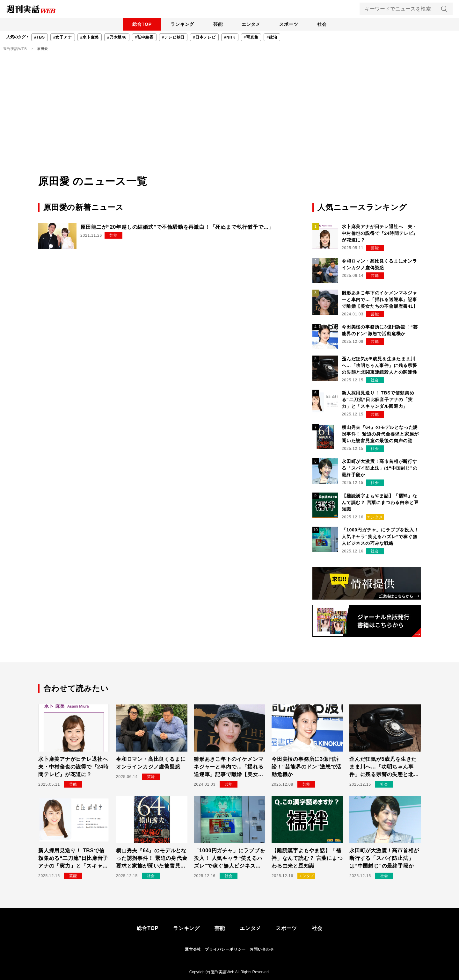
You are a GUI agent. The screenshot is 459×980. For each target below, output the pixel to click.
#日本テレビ (204, 37)
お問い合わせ (262, 949)
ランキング (180, 24)
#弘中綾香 (144, 37)
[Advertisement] (229, 126)
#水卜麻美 (90, 37)
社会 (325, 24)
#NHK (230, 37)
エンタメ (252, 24)
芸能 (217, 24)
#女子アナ (63, 37)
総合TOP (138, 24)
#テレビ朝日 (173, 37)
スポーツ (291, 24)
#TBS (40, 37)
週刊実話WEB (15, 49)
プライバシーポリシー (225, 949)
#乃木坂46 (117, 37)
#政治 (272, 37)
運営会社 (193, 949)
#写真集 (251, 37)
